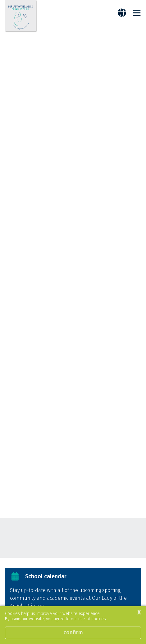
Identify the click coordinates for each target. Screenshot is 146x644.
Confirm (73, 632)
